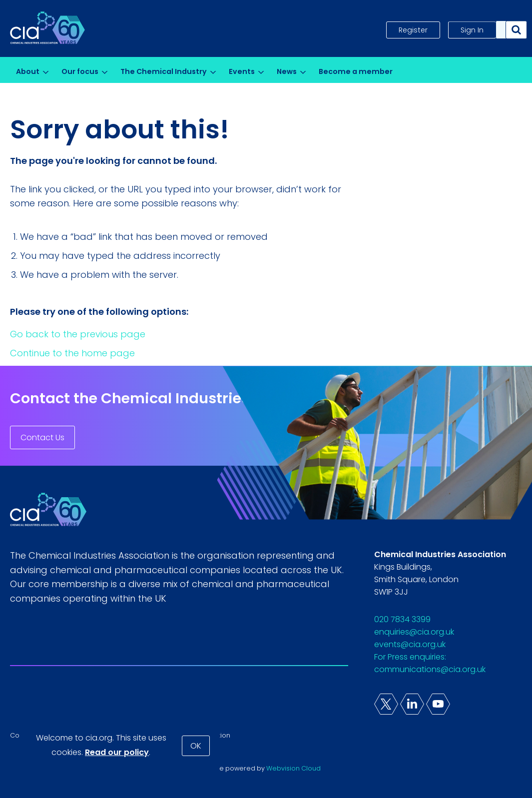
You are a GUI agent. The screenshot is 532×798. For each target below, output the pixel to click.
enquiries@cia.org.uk (414, 632)
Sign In (472, 30)
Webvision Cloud (293, 768)
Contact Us (42, 437)
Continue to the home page (72, 353)
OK (196, 746)
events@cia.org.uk (410, 644)
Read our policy (117, 752)
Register (413, 30)
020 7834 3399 (402, 619)
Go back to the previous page (78, 334)
